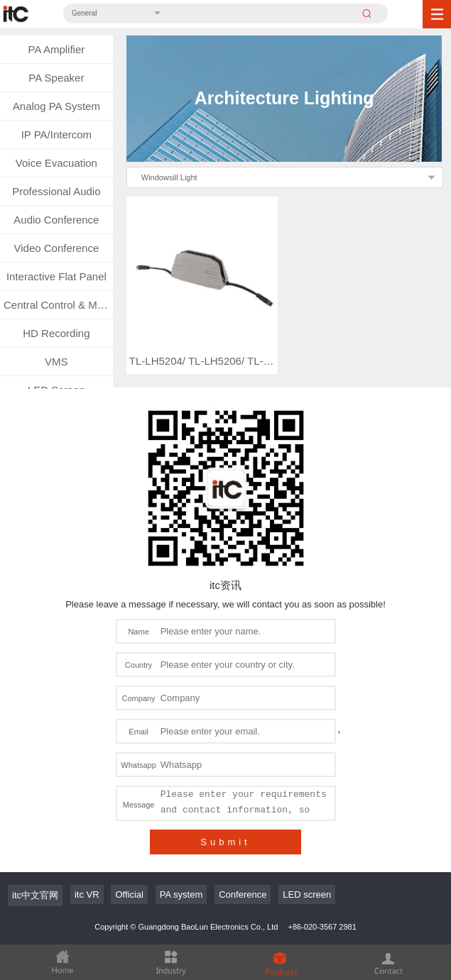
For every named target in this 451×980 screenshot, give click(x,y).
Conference (243, 894)
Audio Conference (56, 220)
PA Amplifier (56, 49)
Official (129, 894)
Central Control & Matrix (58, 305)
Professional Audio (56, 191)
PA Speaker (56, 78)
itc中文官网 (35, 895)
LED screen (307, 894)
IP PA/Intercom (57, 134)
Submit (225, 842)
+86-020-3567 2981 (322, 927)
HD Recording (56, 333)
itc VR (87, 894)
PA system (181, 894)
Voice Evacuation (56, 163)
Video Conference (56, 248)
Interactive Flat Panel (56, 276)
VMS (56, 362)
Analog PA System (56, 106)
